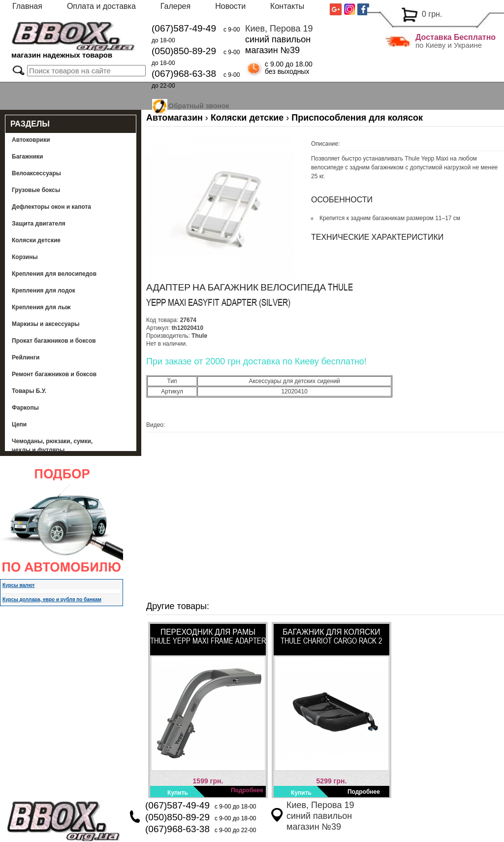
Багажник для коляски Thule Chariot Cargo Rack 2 (331, 636)
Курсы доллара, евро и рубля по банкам (52, 599)
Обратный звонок (199, 104)
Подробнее (247, 790)
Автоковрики (31, 140)
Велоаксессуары (36, 173)
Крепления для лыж (41, 307)
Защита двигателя (39, 224)
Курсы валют (19, 585)
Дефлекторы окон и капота (51, 207)
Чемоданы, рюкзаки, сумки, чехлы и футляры (52, 446)
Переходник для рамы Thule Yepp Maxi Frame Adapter (208, 636)
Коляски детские (36, 240)
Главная (27, 6)
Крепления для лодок (44, 291)
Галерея (175, 6)
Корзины (25, 257)
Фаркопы (25, 408)
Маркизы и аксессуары (46, 324)
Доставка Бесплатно (456, 37)
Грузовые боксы (36, 190)
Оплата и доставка (101, 6)
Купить (178, 793)
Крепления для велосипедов (54, 274)
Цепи (19, 424)
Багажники (28, 157)
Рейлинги (26, 357)
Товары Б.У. (29, 391)
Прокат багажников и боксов (54, 341)
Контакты (287, 6)
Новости (230, 6)
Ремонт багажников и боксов (54, 374)
